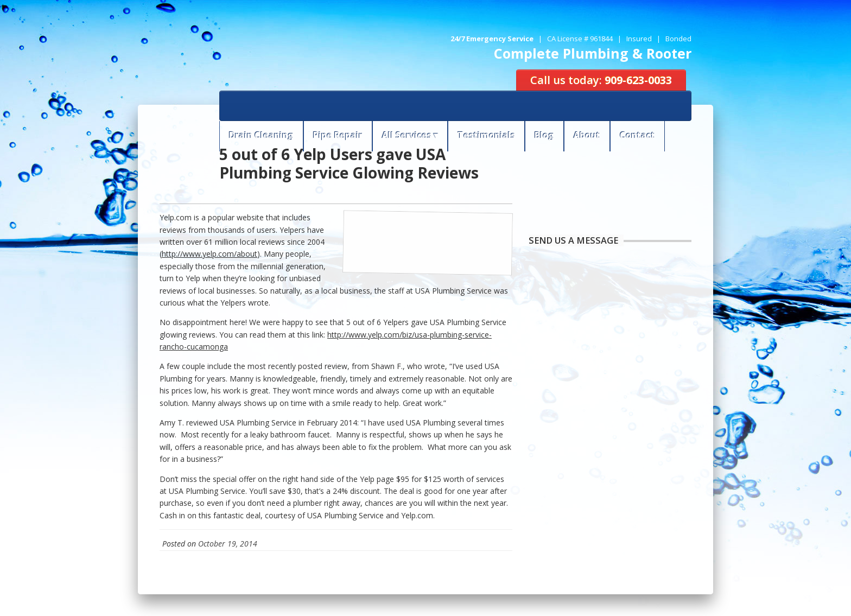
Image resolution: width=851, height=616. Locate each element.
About (587, 135)
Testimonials (486, 135)
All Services (407, 135)
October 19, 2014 (228, 544)
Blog (544, 135)
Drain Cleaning (261, 135)
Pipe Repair (338, 135)
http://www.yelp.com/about (209, 254)
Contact (637, 135)
